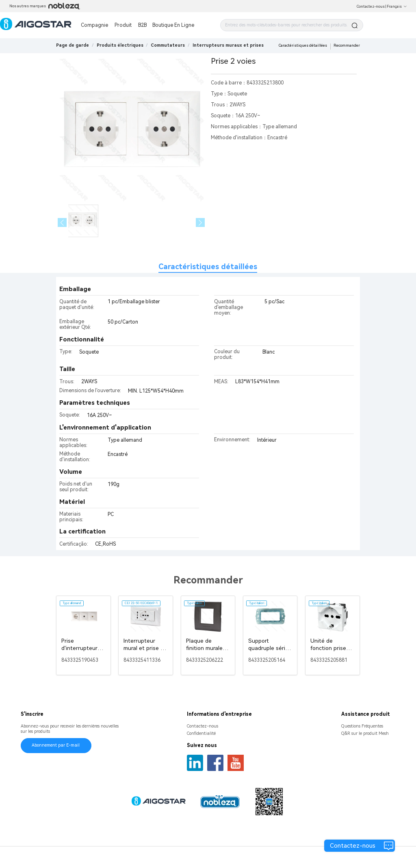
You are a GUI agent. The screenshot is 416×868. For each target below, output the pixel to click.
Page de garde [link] (73, 45)
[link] (120, 45)
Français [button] (397, 6)
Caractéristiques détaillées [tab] (208, 267)
